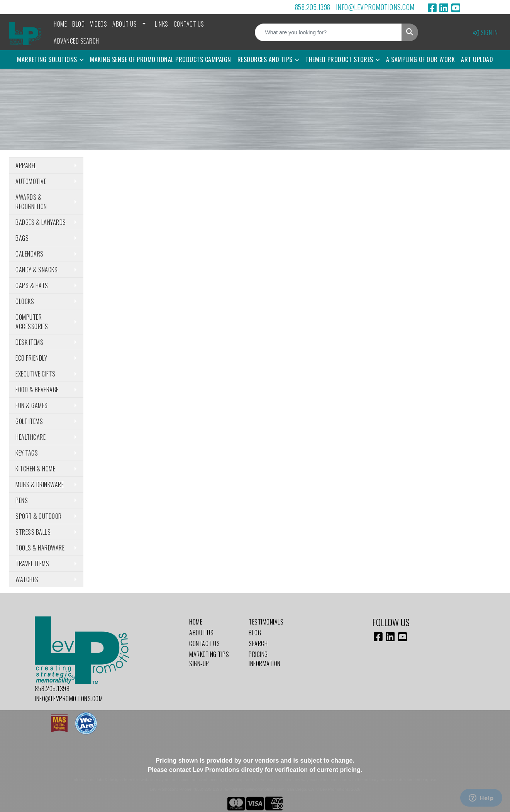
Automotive (31, 181)
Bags (22, 238)
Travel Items (32, 564)
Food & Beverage (37, 390)
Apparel (26, 165)
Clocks (25, 301)
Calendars (30, 254)
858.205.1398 (313, 7)
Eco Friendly (31, 358)
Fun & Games (32, 405)
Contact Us (189, 24)
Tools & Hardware (40, 548)
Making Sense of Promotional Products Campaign (161, 59)
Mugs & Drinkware (40, 484)
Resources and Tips (265, 59)
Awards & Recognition (31, 202)
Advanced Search (76, 41)
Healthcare (30, 437)
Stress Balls (33, 532)
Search (258, 643)
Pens (22, 500)
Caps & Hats (32, 285)
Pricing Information (265, 659)
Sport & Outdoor (39, 516)
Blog (78, 24)
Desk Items (29, 342)
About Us (125, 24)
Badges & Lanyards (41, 222)
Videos (98, 24)
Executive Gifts (36, 374)
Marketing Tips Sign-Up (209, 659)
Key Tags (27, 453)
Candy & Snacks (36, 270)
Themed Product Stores (339, 59)
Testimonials (266, 622)
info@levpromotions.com (375, 7)
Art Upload (477, 59)
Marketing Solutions (47, 59)
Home (60, 24)
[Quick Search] (328, 32)
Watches (27, 579)
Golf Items (29, 421)
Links (162, 24)
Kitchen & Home (35, 469)
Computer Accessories (32, 322)
